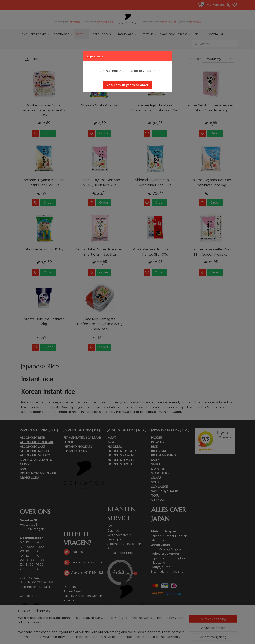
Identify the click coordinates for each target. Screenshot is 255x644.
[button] (128, 85)
